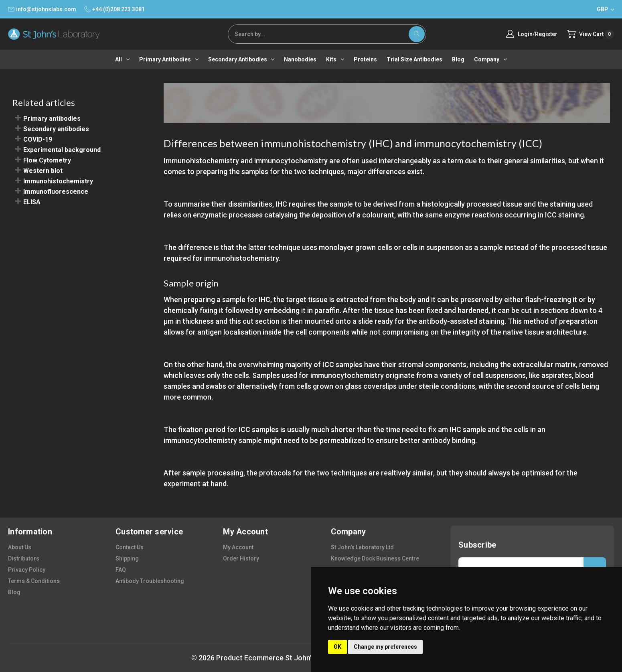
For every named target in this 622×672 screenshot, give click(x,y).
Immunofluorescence (56, 192)
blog (14, 592)
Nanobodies (300, 59)
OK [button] (337, 647)
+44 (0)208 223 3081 (114, 9)
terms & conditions (34, 581)
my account (238, 547)
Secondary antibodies (241, 59)
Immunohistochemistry (58, 181)
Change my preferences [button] (385, 647)
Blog (458, 59)
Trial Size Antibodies (414, 59)
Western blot (43, 171)
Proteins (365, 59)
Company (490, 59)
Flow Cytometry (47, 160)
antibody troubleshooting (150, 581)
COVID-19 (38, 139)
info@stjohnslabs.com (42, 9)
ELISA (32, 202)
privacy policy (27, 570)
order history (241, 558)
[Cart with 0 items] (591, 34)
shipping (127, 558)
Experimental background (62, 150)
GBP (605, 9)
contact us (130, 547)
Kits (335, 59)
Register (546, 34)
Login (525, 34)
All (122, 59)
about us (20, 547)
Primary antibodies (169, 59)
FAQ (121, 570)
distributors (24, 558)
